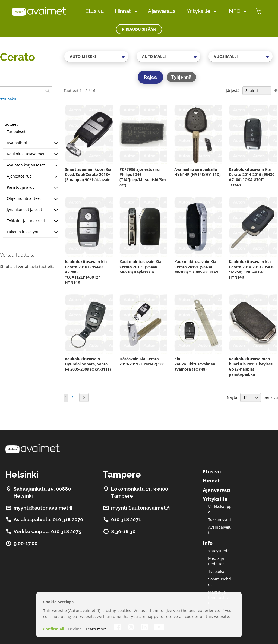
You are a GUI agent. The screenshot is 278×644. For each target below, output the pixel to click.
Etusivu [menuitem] (95, 11)
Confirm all (54, 629)
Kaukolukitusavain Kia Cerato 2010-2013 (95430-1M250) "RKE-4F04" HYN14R (252, 269)
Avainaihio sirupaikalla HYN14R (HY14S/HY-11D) (198, 172)
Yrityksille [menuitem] (199, 11)
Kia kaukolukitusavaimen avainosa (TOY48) (195, 364)
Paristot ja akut (20, 187)
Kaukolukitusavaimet (26, 154)
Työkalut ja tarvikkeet (26, 221)
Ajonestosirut (19, 176)
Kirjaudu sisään (139, 29)
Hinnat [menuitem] (123, 11)
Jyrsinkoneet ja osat (24, 209)
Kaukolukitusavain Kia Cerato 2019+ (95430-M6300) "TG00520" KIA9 (196, 267)
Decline (75, 629)
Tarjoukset (16, 132)
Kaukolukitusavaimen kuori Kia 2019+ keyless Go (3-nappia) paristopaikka (251, 367)
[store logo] (39, 11)
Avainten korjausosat (26, 165)
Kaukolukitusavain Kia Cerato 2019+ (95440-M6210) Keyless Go (140, 267)
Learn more (96, 629)
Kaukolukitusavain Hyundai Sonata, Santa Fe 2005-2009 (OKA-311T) (88, 364)
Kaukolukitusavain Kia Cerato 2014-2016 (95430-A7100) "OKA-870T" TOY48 (252, 177)
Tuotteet (10, 124)
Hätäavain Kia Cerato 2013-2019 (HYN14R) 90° (142, 361)
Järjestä (233, 91)
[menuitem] (135, 12)
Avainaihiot (17, 143)
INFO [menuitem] (234, 11)
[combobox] (96, 56)
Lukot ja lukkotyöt (23, 232)
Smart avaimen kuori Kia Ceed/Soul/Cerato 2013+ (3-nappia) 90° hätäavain (88, 174)
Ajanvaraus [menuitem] (162, 11)
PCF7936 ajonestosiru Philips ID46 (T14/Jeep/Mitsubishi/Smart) (143, 177)
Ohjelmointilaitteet (24, 198)
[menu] (166, 11)
